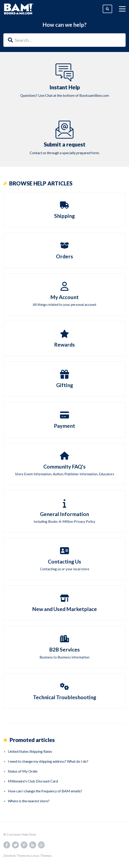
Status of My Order (23, 771)
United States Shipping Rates (30, 751)
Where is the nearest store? (29, 801)
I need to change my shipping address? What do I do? (48, 761)
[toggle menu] (122, 9)
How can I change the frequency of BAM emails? (45, 791)
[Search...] (64, 40)
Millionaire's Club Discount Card (33, 781)
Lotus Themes (41, 856)
